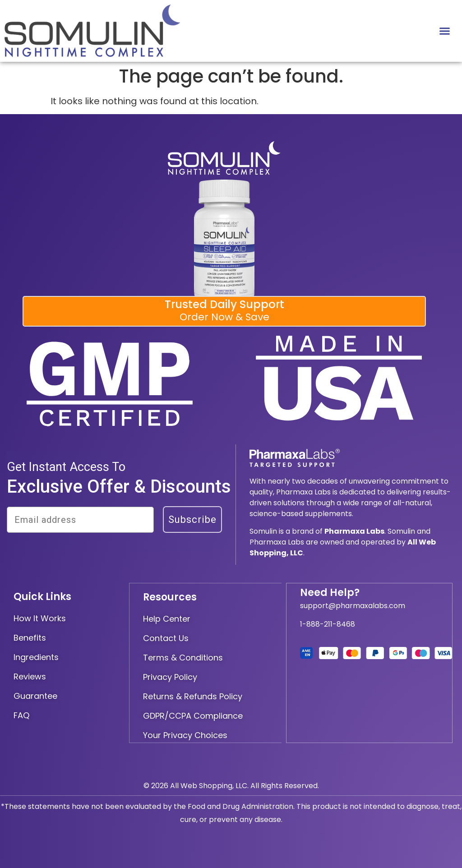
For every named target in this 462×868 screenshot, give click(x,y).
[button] (444, 31)
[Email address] (80, 520)
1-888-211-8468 (328, 624)
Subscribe (192, 519)
